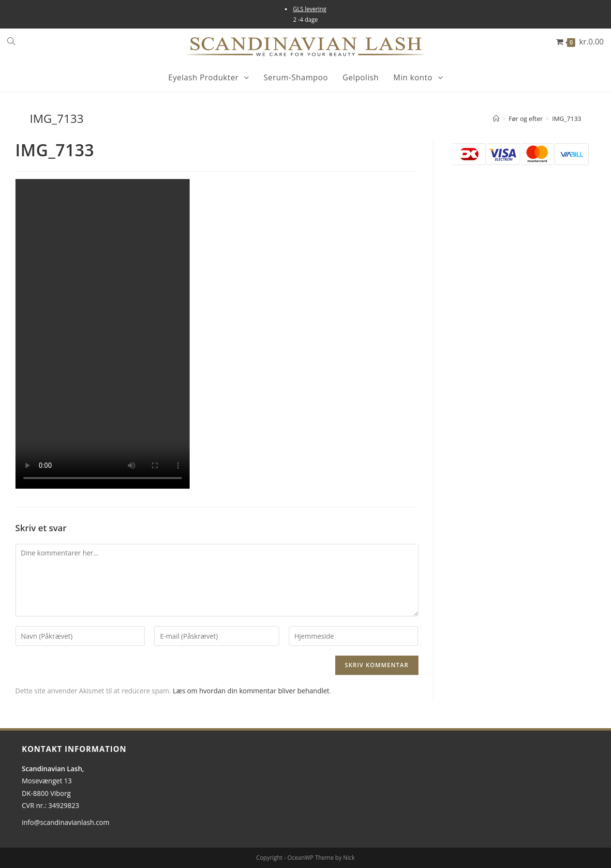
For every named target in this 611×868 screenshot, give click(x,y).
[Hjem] (496, 119)
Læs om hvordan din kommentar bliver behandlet (251, 691)
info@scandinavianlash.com (66, 822)
